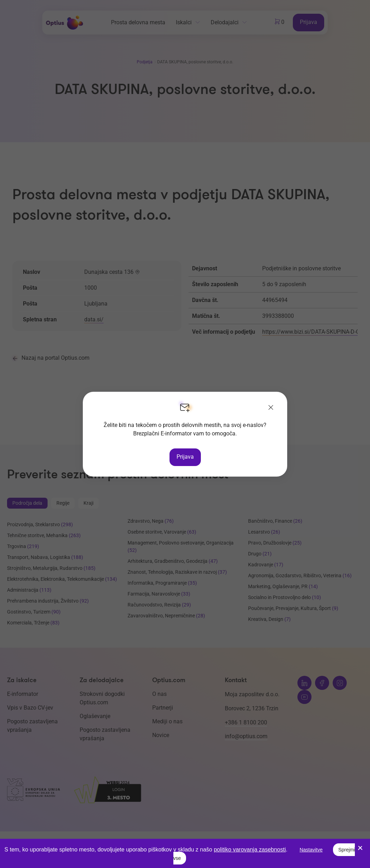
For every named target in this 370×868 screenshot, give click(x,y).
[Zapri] (271, 408)
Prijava (185, 457)
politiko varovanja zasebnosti (250, 850)
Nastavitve (311, 850)
